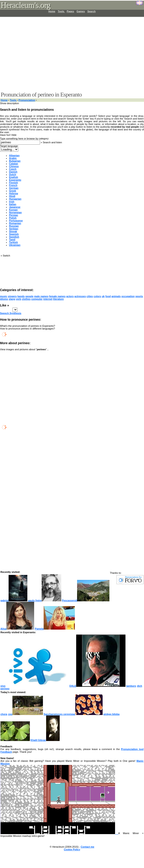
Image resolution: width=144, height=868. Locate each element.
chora (4, 714)
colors (97, 296)
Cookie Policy (72, 849)
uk (103, 296)
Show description (9, 103)
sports (139, 296)
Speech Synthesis (11, 313)
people (30, 296)
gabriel (14, 600)
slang (12, 299)
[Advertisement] (69, 54)
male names (41, 296)
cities (90, 296)
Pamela (55, 629)
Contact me (87, 847)
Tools (61, 11)
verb (18, 299)
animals (116, 296)
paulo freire (45, 600)
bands (21, 296)
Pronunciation (27, 100)
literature (58, 299)
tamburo (131, 686)
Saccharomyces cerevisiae (73, 714)
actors (70, 296)
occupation (128, 296)
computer (37, 299)
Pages (70, 11)
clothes (26, 299)
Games (81, 11)
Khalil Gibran (45, 740)
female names (57, 296)
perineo (5, 689)
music (4, 296)
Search (91, 11)
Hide (14, 135)
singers (12, 296)
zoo (26, 714)
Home (52, 11)
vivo (35, 686)
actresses (80, 296)
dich (140, 686)
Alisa (17, 629)
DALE (97, 686)
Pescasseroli (86, 600)
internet (48, 299)
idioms (4, 299)
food (108, 296)
